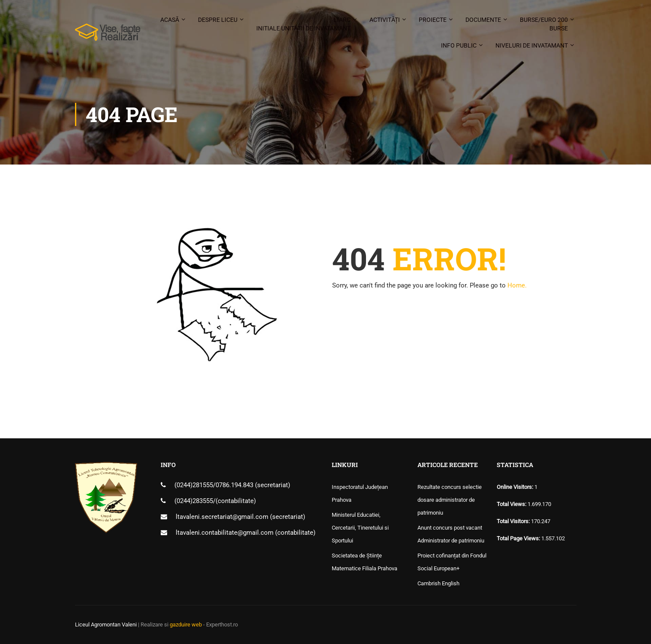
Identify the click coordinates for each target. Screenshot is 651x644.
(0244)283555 (194, 501)
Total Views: (512, 504)
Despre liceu (218, 20)
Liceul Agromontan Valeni (106, 625)
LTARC (303, 24)
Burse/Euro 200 (544, 24)
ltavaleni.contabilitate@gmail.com (225, 533)
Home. (517, 285)
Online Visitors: (516, 487)
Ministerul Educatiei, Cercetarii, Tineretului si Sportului (360, 528)
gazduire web (186, 625)
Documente (483, 20)
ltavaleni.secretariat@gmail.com (222, 517)
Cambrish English (438, 583)
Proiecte (433, 20)
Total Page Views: (519, 538)
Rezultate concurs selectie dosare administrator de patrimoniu (450, 500)
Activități (385, 20)
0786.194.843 (235, 485)
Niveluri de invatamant (532, 45)
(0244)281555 (194, 485)
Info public (459, 45)
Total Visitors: (514, 521)
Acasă (170, 20)
